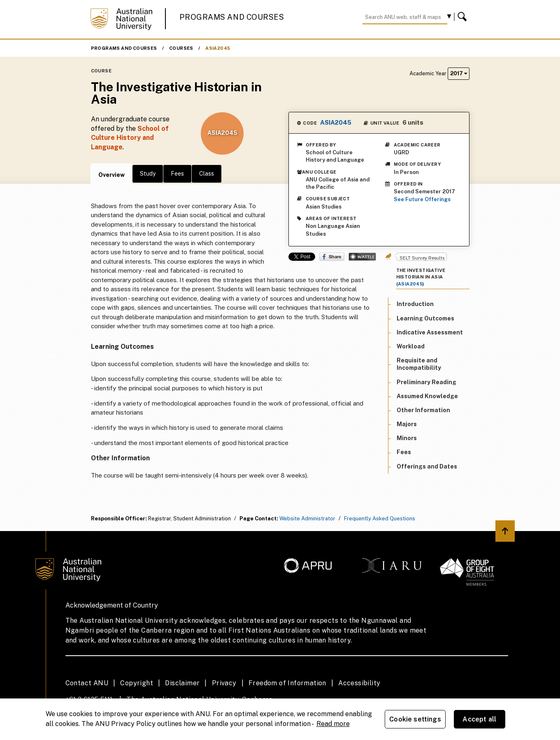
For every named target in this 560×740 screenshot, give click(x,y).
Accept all (479, 719)
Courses (181, 48)
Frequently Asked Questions (380, 518)
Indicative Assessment (430, 332)
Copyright (137, 683)
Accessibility (359, 683)
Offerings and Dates (427, 466)
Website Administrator (307, 518)
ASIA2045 (218, 48)
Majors (407, 424)
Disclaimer (182, 683)
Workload (411, 346)
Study (148, 174)
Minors (407, 438)
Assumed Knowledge (427, 396)
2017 (459, 73)
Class (207, 174)
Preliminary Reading (426, 382)
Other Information (423, 410)
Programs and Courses (232, 17)
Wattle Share (362, 257)
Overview (112, 175)
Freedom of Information (287, 683)
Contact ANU (87, 683)
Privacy (224, 683)
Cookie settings (415, 719)
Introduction (415, 304)
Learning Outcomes (425, 318)
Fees (177, 174)
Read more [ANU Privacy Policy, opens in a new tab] (333, 724)
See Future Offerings (422, 199)
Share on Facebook (332, 257)
